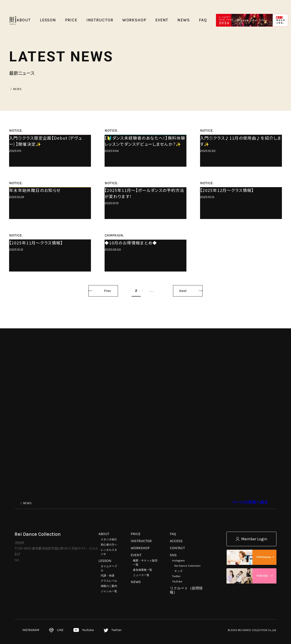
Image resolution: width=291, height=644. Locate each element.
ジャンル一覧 (109, 591)
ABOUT (104, 534)
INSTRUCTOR (141, 541)
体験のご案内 (109, 586)
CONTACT (177, 548)
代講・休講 (108, 576)
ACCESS (176, 541)
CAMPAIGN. (114, 349)
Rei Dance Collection (187, 566)
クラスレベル (109, 581)
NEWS (136, 582)
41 (185, 461)
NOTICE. (16, 130)
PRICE (136, 534)
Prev (77, 461)
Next (213, 461)
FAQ (173, 534)
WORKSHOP (140, 548)
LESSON (105, 561)
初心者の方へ (109, 545)
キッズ (178, 571)
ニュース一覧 (141, 575)
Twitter (176, 576)
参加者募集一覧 (143, 570)
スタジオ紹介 (109, 539)
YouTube (177, 581)
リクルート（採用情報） (186, 590)
